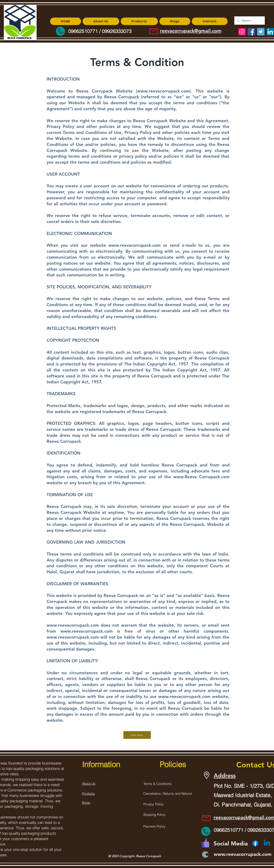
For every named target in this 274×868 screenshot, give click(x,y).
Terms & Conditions (158, 784)
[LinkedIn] (270, 32)
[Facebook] (255, 843)
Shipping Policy (154, 815)
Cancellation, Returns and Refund (167, 793)
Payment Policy (154, 826)
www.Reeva (185, 477)
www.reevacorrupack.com (163, 91)
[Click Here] (137, 735)
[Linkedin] (267, 843)
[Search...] (249, 21)
